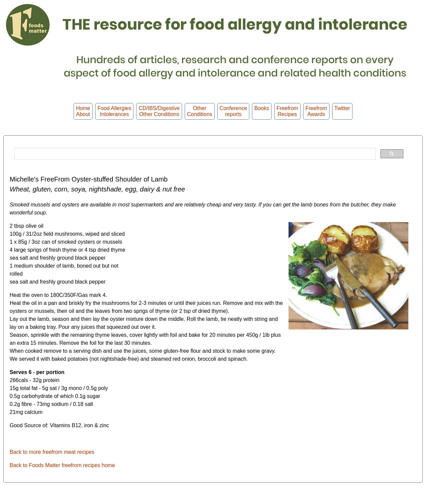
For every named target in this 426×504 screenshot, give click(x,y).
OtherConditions (200, 111)
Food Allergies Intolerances (114, 111)
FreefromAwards (316, 111)
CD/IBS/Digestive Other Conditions (159, 111)
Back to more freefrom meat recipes (52, 452)
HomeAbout (83, 111)
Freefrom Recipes (287, 111)
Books (262, 111)
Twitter (342, 111)
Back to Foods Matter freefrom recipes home (62, 465)
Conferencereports (233, 111)
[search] (194, 154)
